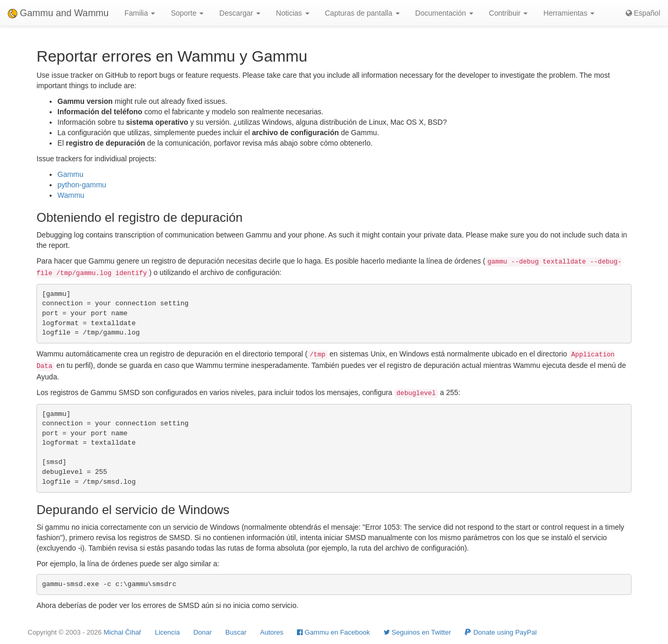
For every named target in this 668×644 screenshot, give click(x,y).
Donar (202, 632)
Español (643, 13)
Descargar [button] (240, 13)
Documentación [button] (444, 13)
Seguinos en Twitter (417, 632)
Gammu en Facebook (333, 632)
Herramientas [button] (569, 13)
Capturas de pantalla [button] (362, 13)
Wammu (71, 195)
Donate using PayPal (500, 632)
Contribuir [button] (509, 13)
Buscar (236, 632)
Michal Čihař (122, 632)
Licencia (168, 632)
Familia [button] (140, 13)
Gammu (70, 174)
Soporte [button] (187, 13)
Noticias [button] (293, 13)
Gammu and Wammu (58, 13)
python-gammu (82, 185)
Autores (272, 632)
